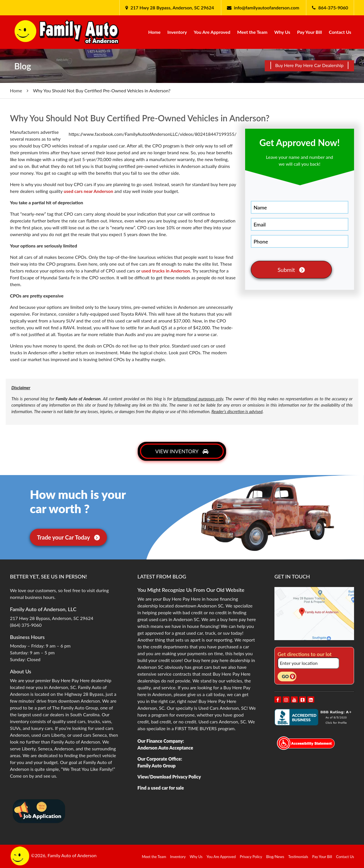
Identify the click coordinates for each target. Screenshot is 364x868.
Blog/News (275, 857)
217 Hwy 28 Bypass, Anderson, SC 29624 (172, 8)
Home (154, 32)
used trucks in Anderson (166, 271)
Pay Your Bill (310, 32)
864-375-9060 (333, 8)
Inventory (177, 32)
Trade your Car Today (68, 537)
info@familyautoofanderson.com (267, 8)
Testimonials (298, 857)
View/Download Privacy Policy (169, 777)
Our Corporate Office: (160, 759)
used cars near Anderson (88, 191)
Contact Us (340, 32)
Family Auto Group (156, 766)
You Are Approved (212, 32)
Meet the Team (252, 32)
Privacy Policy (251, 857)
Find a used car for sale (161, 788)
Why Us (282, 32)
